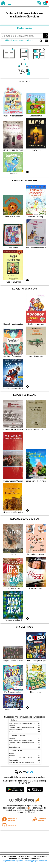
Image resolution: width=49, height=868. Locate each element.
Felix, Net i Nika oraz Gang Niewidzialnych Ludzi (23, 762)
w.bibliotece (23, 808)
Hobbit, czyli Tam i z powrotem (18, 732)
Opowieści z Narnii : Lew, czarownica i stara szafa (24, 728)
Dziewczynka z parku (15, 730)
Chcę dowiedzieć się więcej (13, 861)
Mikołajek (12, 725)
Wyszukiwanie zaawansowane (13, 40)
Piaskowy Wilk (13, 760)
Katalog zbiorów (24, 28)
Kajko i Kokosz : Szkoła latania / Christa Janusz (23, 723)
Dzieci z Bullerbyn (15, 747)
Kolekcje (30, 40)
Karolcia (12, 745)
